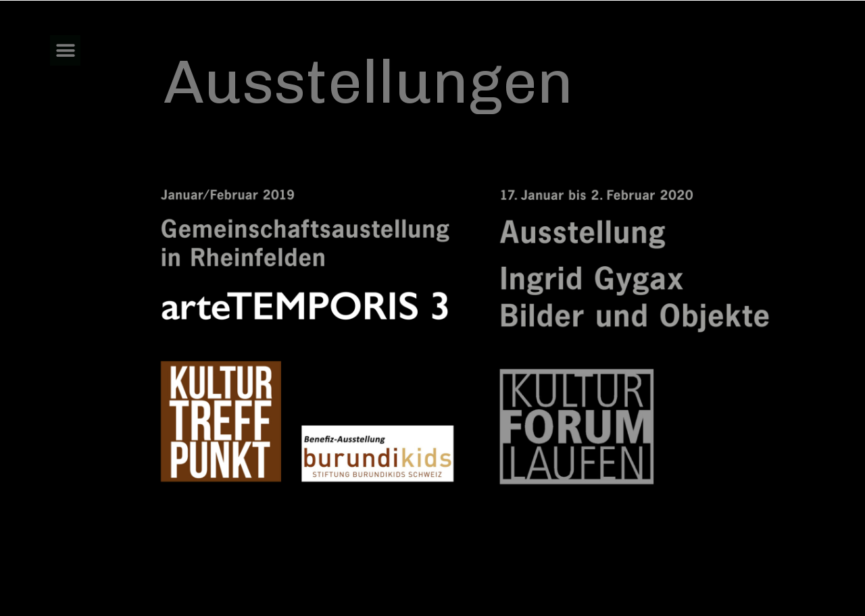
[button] (65, 50)
